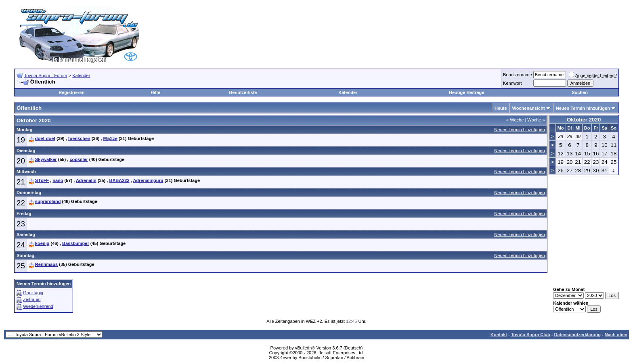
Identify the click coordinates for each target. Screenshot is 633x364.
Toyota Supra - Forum (46, 75)
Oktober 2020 (584, 120)
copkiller (79, 159)
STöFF (42, 180)
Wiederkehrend (38, 306)
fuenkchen (79, 138)
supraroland (48, 201)
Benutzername (518, 75)
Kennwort (512, 83)
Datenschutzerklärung (577, 335)
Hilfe (155, 92)
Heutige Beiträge (466, 92)
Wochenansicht (529, 108)
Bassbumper (76, 243)
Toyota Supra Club (531, 335)
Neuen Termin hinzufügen (583, 108)
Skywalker (46, 159)
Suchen (580, 92)
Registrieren (71, 92)
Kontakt (499, 335)
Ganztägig (33, 293)
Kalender (81, 75)
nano (58, 180)
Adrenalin (86, 180)
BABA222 (119, 180)
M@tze (110, 138)
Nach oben (616, 335)
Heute (501, 108)
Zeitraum (32, 299)
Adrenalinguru (148, 180)
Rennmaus (46, 264)
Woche (515, 120)
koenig (42, 243)
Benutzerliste (243, 92)
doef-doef (45, 138)
